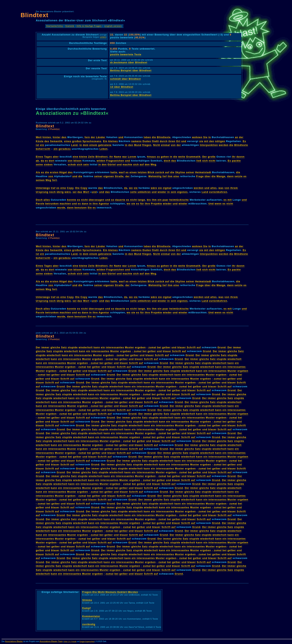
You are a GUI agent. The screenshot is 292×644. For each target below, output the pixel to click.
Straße (119, 176)
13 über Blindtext (122, 87)
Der (205, 157)
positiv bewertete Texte (126, 54)
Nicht (157, 145)
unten (103, 37)
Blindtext (34, 15)
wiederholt (86, 347)
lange (141, 200)
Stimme (87, 600)
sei (75, 192)
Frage (200, 176)
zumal (152, 347)
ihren (172, 141)
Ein (105, 141)
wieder (162, 192)
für (142, 204)
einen (133, 172)
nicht (212, 161)
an (236, 137)
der (93, 137)
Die (77, 188)
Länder (101, 137)
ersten (54, 172)
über (208, 176)
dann (230, 176)
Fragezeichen (115, 161)
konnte (72, 200)
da (42, 161)
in (210, 137)
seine (39, 164)
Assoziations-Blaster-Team (51, 641)
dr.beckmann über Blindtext (129, 62)
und (121, 137)
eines (68, 141)
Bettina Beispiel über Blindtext (131, 70)
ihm (170, 176)
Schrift (191, 347)
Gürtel (112, 164)
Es (244, 141)
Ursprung (42, 192)
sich (205, 161)
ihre (95, 204)
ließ (199, 161)
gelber (166, 347)
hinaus (152, 157)
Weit (39, 137)
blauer (182, 347)
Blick (151, 172)
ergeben (140, 347)
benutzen (81, 208)
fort (54, 180)
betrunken (52, 204)
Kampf (87, 608)
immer (45, 347)
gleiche (55, 347)
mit (206, 141)
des (47, 141)
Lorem (132, 157)
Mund (138, 145)
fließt (156, 141)
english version (113, 26)
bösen (78, 161)
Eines (40, 157)
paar (165, 200)
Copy (70, 188)
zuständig (89, 624)
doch (167, 161)
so (113, 200)
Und (211, 204)
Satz (64, 347)
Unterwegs (43, 188)
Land (74, 145)
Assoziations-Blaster (14, 641)
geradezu (65, 149)
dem (86, 145)
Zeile (91, 157)
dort (52, 161)
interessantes (115, 347)
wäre (154, 188)
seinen (40, 180)
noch (52, 192)
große (212, 157)
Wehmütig (155, 176)
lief (165, 176)
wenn (218, 204)
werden (224, 145)
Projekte (156, 204)
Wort (86, 192)
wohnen (197, 137)
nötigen (220, 141)
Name (118, 157)
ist (38, 145)
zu (158, 157)
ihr (111, 157)
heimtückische (179, 200)
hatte (114, 172)
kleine (83, 157)
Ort (178, 141)
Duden (147, 141)
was (221, 188)
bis (149, 200)
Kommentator (91, 616)
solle (134, 192)
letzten (142, 172)
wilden (101, 161)
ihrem (234, 188)
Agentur (104, 204)
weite (182, 157)
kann (97, 347)
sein (86, 164)
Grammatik (193, 157)
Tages (48, 157)
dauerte (120, 200)
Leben (104, 149)
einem (93, 145)
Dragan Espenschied (87, 642)
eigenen (109, 176)
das (174, 161)
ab (37, 161)
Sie (205, 137)
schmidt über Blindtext (126, 79)
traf (53, 188)
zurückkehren (218, 192)
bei (159, 347)
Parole (40, 204)
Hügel (63, 172)
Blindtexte (164, 137)
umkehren (144, 192)
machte (128, 164)
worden (199, 188)
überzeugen (97, 200)
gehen (165, 157)
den (64, 137)
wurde (61, 208)
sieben (48, 164)
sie (201, 141)
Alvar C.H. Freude (70, 642)
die (154, 137)
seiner (190, 172)
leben (147, 137)
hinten (47, 137)
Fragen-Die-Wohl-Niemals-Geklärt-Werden (110, 592)
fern (87, 137)
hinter (57, 137)
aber (56, 157)
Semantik (56, 141)
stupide (73, 347)
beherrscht (43, 149)
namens (136, 141)
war (125, 157)
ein (42, 145)
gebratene (105, 145)
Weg (153, 164)
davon (240, 157)
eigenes (182, 192)
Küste (40, 141)
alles (213, 188)
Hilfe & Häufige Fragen (89, 26)
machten (65, 204)
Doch (39, 200)
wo (131, 188)
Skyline (180, 172)
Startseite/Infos (55, 26)
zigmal (167, 188)
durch (164, 141)
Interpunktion (209, 145)
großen (77, 141)
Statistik (70, 26)
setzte (238, 176)
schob (72, 164)
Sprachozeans (92, 141)
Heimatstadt (203, 172)
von (173, 145)
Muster (130, 347)
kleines (113, 141)
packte (236, 161)
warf (122, 172)
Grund (222, 347)
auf (142, 164)
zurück (160, 172)
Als (38, 172)
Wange (221, 176)
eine (76, 157)
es (46, 161)
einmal (166, 145)
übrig (60, 192)
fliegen (147, 145)
